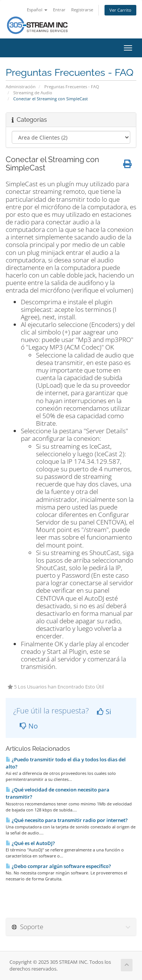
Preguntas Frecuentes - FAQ (72, 87)
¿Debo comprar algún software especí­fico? (58, 866)
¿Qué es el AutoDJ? (30, 843)
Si (104, 712)
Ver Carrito (120, 10)
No (29, 726)
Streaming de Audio (33, 93)
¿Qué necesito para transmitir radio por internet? (67, 820)
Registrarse (82, 10)
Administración (21, 87)
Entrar (59, 10)
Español (37, 10)
